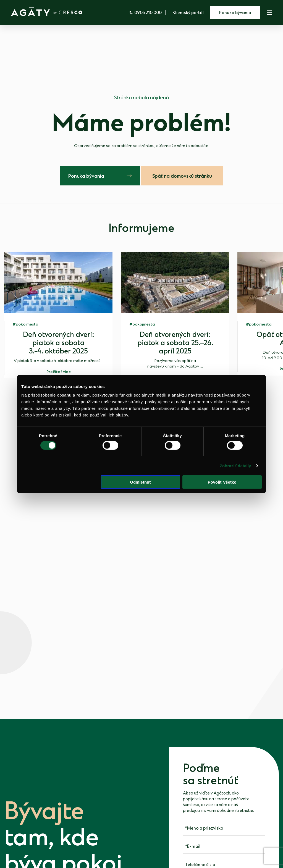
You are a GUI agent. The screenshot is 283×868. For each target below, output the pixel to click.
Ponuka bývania (235, 13)
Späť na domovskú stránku (182, 176)
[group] (58, 315)
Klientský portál (188, 13)
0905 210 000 (146, 13)
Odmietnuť (141, 482)
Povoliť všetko (222, 482)
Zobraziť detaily (235, 466)
